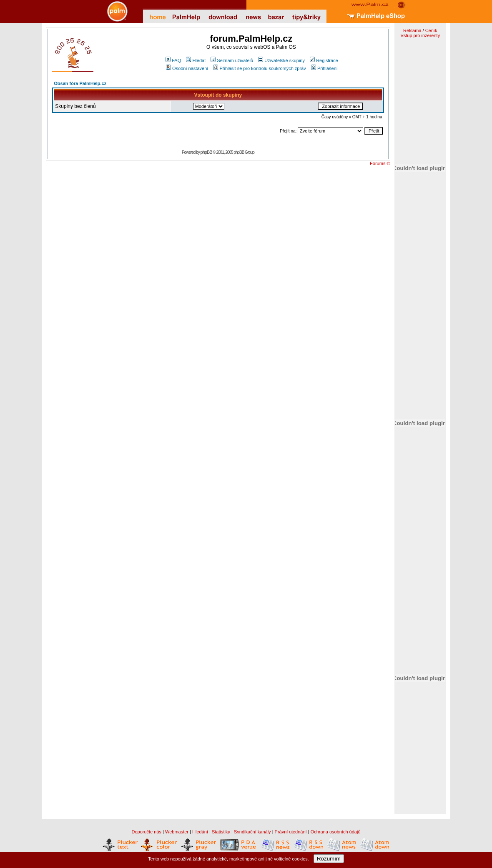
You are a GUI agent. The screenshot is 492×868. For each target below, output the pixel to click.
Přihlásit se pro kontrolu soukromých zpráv (259, 68)
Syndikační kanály (252, 832)
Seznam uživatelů (232, 60)
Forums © (380, 163)
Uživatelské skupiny (281, 60)
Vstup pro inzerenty (420, 35)
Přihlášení (324, 68)
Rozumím (329, 859)
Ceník (431, 30)
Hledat (196, 60)
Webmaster (177, 832)
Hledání (200, 832)
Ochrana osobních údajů (336, 832)
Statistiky (221, 832)
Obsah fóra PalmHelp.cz (80, 83)
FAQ (173, 60)
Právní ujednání (291, 832)
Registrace (324, 60)
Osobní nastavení (187, 68)
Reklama (412, 30)
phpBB (206, 152)
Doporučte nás (146, 832)
